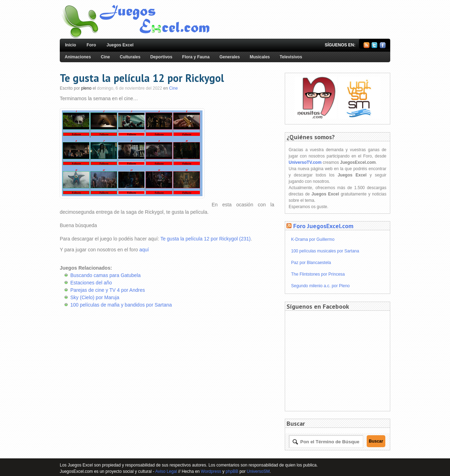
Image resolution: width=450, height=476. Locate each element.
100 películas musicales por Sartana (325, 251)
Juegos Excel (120, 45)
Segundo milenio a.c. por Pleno (320, 286)
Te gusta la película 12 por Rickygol (142, 78)
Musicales (260, 57)
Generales (230, 57)
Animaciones (78, 57)
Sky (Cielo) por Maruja (95, 297)
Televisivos (291, 57)
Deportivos (161, 57)
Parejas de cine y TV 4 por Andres (108, 290)
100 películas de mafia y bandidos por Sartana (121, 305)
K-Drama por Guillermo (313, 239)
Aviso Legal (166, 471)
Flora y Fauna (196, 57)
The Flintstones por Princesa (318, 274)
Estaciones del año (91, 283)
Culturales (130, 57)
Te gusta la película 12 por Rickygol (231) (205, 239)
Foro (91, 45)
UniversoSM (258, 471)
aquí (144, 250)
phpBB (232, 471)
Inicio (70, 45)
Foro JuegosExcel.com (323, 226)
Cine (105, 57)
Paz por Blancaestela (311, 263)
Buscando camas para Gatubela (105, 275)
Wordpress (211, 471)
